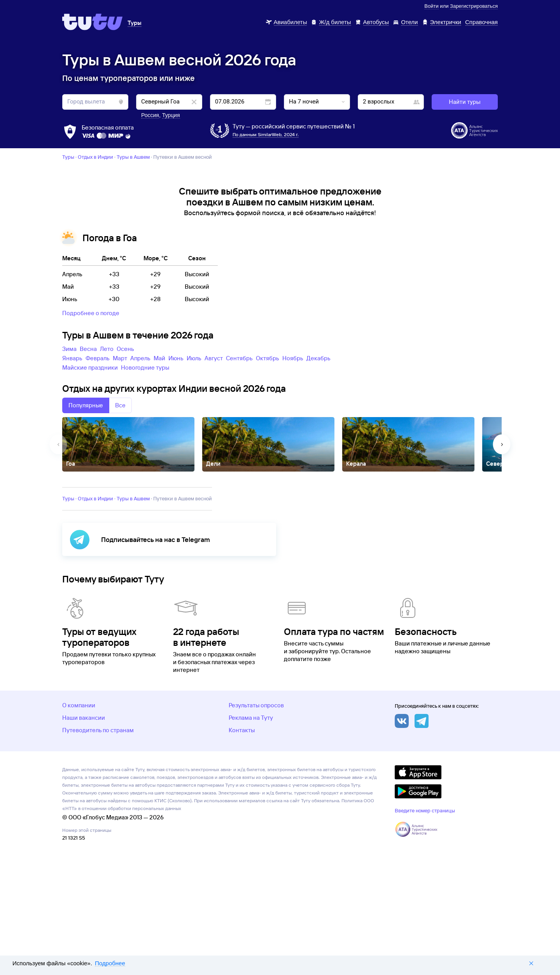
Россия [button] (150, 115)
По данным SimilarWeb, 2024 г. (266, 134)
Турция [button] (171, 115)
